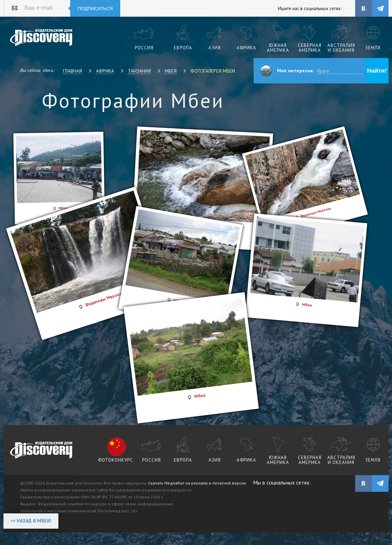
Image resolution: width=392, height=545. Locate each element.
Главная (72, 71)
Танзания (139, 71)
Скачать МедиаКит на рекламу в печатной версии (197, 483)
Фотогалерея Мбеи (213, 71)
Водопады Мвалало (105, 299)
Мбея (171, 71)
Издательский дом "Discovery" (42, 38)
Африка (105, 71)
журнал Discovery (42, 450)
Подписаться (95, 9)
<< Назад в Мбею (31, 521)
